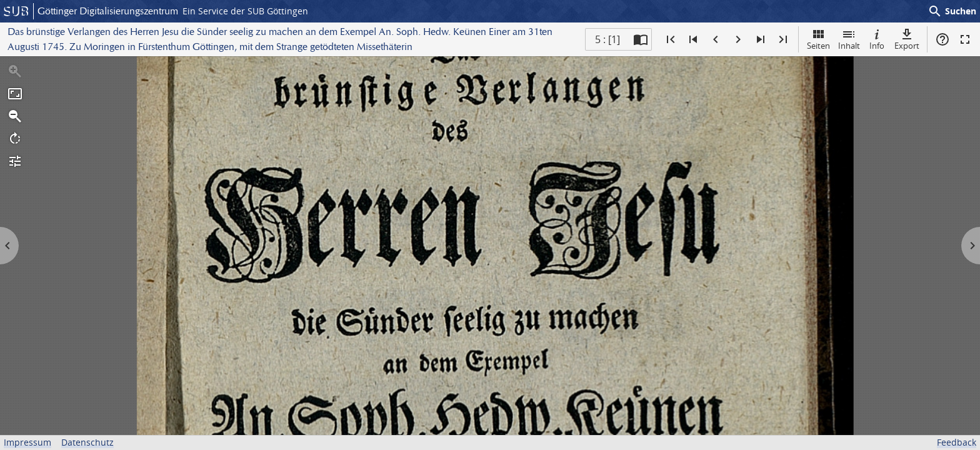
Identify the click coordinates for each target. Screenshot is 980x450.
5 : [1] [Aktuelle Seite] (607, 39)
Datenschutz (87, 442)
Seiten (818, 39)
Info (877, 39)
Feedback (957, 442)
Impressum (27, 442)
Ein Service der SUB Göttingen (245, 11)
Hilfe (942, 39)
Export (907, 39)
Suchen (952, 11)
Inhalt (849, 39)
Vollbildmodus (965, 39)
